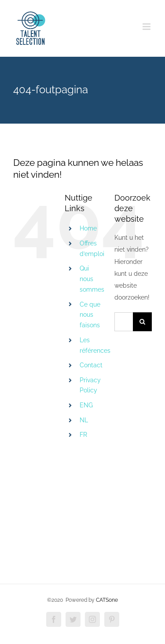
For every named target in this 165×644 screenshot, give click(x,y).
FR (83, 435)
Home (88, 228)
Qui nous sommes (92, 279)
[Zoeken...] (124, 322)
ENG (86, 405)
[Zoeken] (142, 322)
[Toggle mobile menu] (147, 27)
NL (84, 420)
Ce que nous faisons (90, 315)
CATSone (107, 600)
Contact (91, 365)
